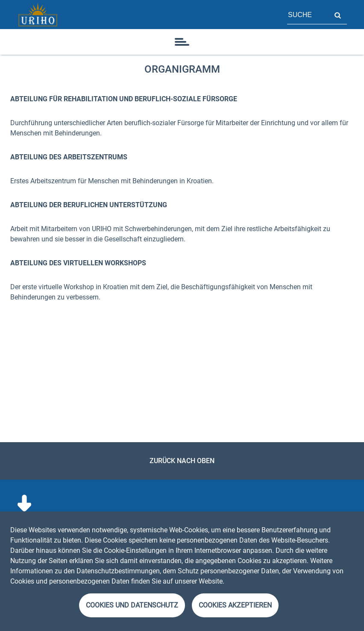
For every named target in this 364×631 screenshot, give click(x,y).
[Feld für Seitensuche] (308, 15)
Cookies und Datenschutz (132, 605)
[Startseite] (38, 15)
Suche (338, 15)
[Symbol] (182, 42)
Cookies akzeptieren (235, 605)
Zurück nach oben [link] (182, 461)
